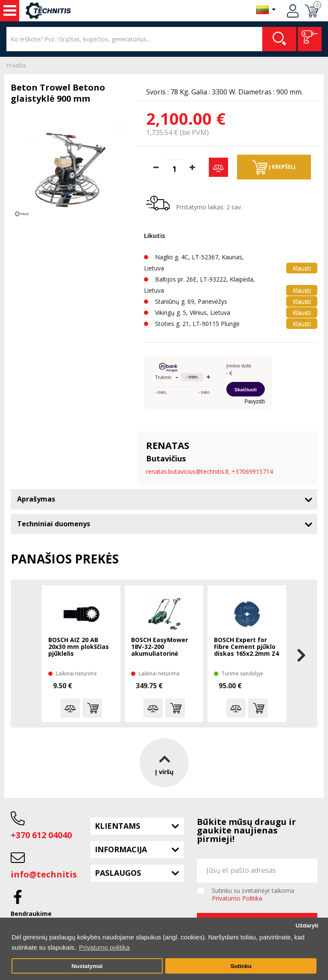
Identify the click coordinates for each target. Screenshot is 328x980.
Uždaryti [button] (307, 926)
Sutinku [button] (241, 966)
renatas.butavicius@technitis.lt (187, 471)
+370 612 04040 (41, 835)
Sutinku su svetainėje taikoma (253, 895)
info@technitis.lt (48, 874)
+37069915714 (252, 471)
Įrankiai (10, 11)
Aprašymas (36, 499)
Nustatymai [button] (87, 966)
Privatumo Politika (237, 898)
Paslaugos (118, 873)
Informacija (121, 849)
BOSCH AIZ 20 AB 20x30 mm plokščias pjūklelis (79, 647)
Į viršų (164, 763)
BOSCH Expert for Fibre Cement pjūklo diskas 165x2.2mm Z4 (246, 647)
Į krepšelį (274, 167)
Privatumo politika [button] (104, 947)
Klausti (302, 268)
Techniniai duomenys (54, 524)
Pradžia (16, 65)
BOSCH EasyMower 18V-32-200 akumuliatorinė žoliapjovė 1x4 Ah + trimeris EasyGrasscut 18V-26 (163, 647)
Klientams (117, 826)
